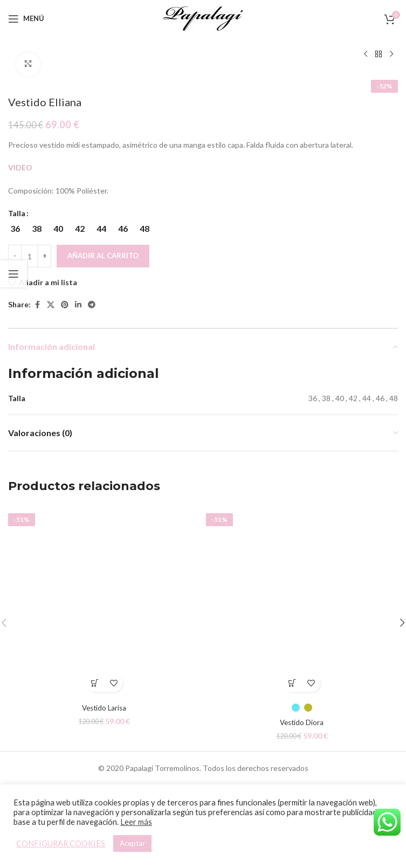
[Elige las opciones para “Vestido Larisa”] (95, 683)
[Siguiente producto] (391, 54)
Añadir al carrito (103, 256)
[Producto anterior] (366, 54)
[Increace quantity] (44, 256)
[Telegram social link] (92, 304)
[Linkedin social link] (78, 304)
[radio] (15, 229)
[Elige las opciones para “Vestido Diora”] (293, 683)
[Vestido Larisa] (104, 601)
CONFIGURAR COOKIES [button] (61, 843)
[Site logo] (203, 18)
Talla (17, 213)
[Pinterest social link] (65, 304)
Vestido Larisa (104, 708)
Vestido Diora (302, 722)
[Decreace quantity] (15, 256)
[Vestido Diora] (302, 601)
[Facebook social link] (37, 304)
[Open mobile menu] (26, 19)
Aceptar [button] (132, 843)
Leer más (136, 822)
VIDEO (20, 167)
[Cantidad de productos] (30, 256)
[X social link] (51, 304)
